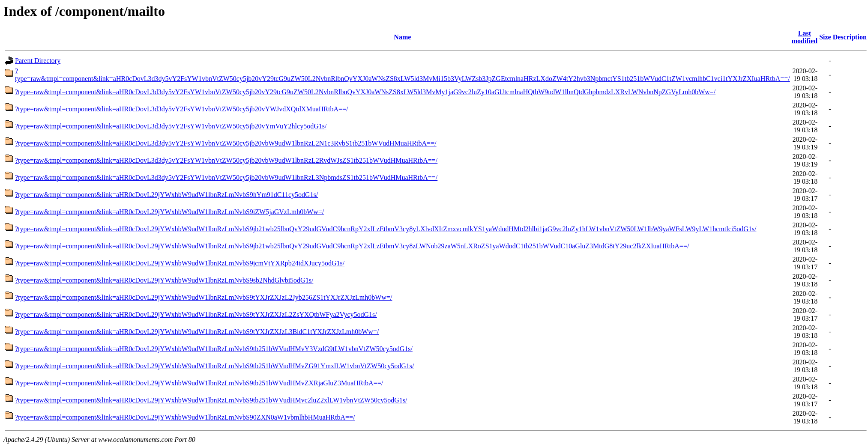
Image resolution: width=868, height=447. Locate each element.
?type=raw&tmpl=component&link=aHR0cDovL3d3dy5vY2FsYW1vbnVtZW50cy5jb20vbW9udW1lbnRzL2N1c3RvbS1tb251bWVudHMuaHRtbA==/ (226, 143)
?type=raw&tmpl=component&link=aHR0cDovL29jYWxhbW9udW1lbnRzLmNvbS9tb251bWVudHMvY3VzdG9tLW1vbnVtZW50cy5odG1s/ (214, 349)
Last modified (805, 37)
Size (825, 37)
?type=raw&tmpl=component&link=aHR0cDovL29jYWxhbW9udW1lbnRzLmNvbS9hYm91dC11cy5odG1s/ (166, 195)
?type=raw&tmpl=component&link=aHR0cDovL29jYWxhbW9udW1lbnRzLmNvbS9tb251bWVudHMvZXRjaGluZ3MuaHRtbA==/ (199, 383)
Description (850, 37)
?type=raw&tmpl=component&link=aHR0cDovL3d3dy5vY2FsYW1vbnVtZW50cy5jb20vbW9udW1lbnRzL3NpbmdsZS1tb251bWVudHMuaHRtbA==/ (226, 177)
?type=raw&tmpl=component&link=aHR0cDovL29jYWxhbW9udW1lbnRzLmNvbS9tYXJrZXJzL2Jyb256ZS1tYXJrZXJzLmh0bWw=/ (204, 297)
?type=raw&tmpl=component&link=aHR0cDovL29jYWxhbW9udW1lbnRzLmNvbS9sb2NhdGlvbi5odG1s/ (164, 280)
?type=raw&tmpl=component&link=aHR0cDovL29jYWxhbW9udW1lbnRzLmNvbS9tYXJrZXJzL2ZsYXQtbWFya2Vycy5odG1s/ (196, 314)
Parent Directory (38, 61)
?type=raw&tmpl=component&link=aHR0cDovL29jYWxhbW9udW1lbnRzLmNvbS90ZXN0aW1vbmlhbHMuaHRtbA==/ (185, 417)
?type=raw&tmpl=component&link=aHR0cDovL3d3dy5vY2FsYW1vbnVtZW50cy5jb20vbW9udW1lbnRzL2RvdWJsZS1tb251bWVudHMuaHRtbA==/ (226, 160)
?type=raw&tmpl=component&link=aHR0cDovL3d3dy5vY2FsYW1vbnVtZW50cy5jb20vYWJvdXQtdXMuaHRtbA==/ (181, 109)
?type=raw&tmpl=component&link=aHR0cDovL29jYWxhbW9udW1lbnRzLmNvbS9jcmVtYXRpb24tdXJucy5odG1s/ (180, 263)
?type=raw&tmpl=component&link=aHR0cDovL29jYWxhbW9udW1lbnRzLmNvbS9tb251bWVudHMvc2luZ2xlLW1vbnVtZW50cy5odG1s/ (211, 400)
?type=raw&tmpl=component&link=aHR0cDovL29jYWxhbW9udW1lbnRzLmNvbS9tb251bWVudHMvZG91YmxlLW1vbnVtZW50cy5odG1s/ (214, 366)
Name (402, 37)
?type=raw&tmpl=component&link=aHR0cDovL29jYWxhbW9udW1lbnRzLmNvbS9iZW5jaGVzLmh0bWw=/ (169, 212)
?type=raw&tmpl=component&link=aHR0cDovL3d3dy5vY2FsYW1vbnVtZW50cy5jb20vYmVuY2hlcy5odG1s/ (171, 126)
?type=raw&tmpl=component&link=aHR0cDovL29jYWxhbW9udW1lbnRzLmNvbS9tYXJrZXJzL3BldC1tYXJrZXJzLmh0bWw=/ (197, 332)
